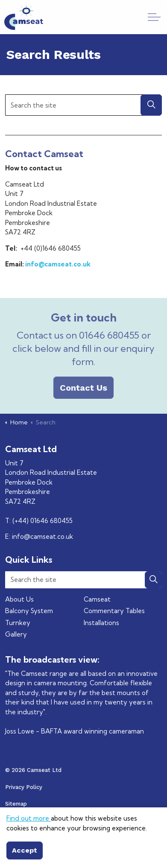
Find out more (29, 842)
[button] (151, 105)
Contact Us (83, 388)
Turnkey (18, 623)
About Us (19, 599)
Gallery (16, 634)
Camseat (97, 599)
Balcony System (29, 611)
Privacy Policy (24, 787)
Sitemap (16, 804)
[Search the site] (83, 105)
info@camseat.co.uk (58, 264)
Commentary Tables (114, 611)
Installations (101, 623)
